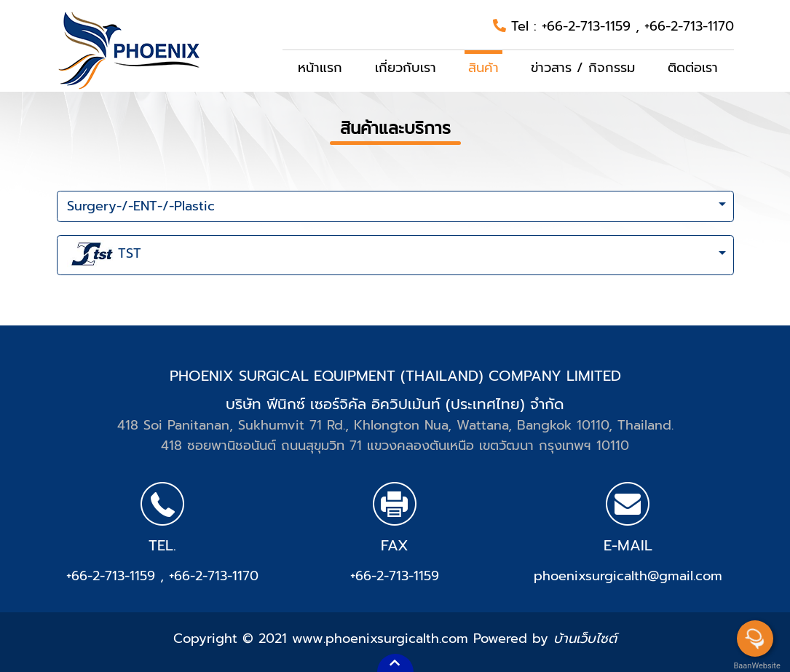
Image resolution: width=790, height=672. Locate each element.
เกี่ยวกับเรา (406, 68)
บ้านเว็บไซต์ (585, 639)
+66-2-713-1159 (589, 26)
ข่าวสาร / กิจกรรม (583, 68)
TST (104, 255)
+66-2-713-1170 (689, 26)
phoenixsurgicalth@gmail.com (628, 576)
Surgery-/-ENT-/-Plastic (141, 206)
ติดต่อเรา (693, 68)
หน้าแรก (320, 68)
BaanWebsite (756, 666)
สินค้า (483, 68)
